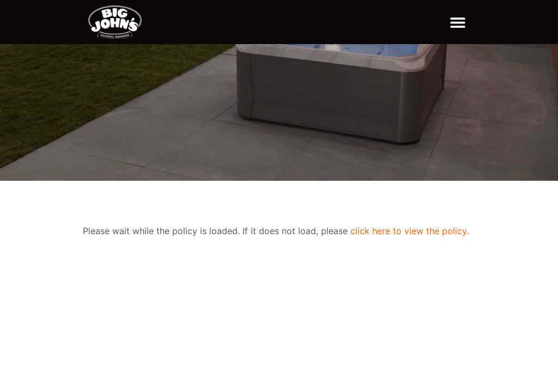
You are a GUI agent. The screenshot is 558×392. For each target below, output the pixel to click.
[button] (457, 22)
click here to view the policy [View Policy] (408, 231)
